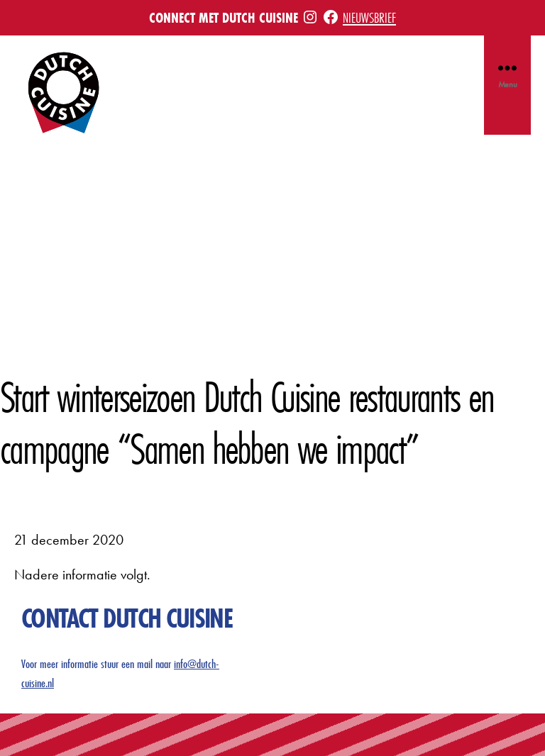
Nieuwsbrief (369, 17)
